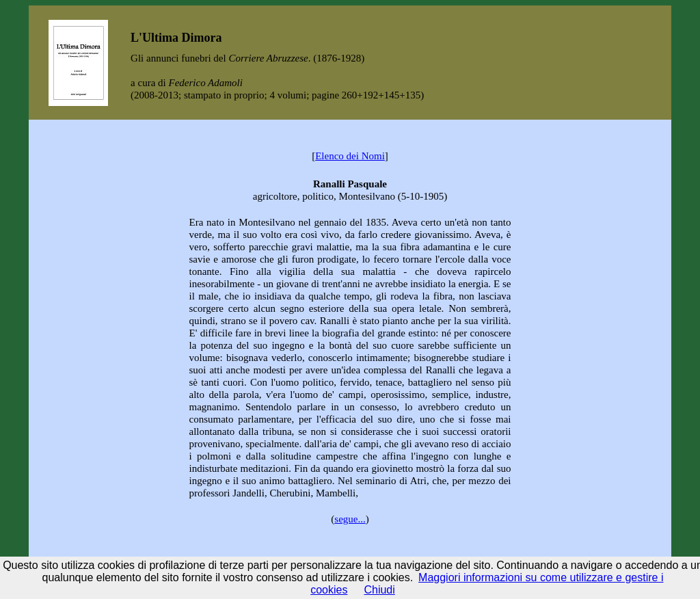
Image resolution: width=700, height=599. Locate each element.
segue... (350, 519)
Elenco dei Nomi (350, 156)
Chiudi (379, 590)
